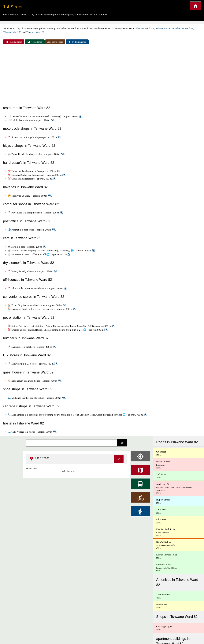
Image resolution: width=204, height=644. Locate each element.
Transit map (35, 42)
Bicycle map (55, 42)
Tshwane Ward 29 (184, 28)
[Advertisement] (102, 75)
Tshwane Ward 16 (165, 28)
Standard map (14, 42)
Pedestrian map (77, 42)
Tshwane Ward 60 (35, 32)
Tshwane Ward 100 (145, 28)
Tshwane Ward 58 (12, 32)
